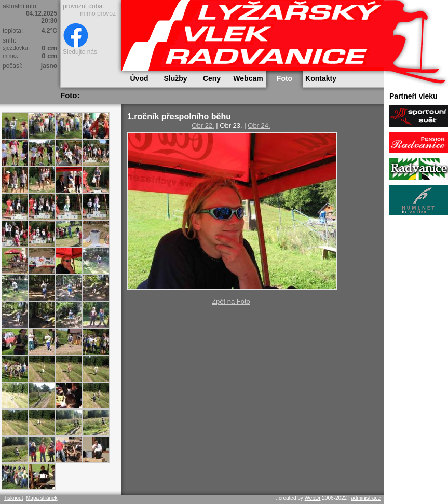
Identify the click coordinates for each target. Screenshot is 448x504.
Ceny (212, 78)
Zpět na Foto (231, 301)
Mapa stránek (42, 498)
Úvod (139, 78)
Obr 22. (203, 125)
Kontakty (321, 78)
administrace (366, 498)
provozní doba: (83, 6)
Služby (175, 78)
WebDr (313, 498)
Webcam (248, 78)
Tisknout (13, 498)
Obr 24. (259, 125)
